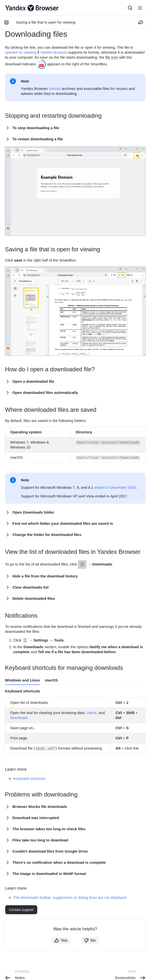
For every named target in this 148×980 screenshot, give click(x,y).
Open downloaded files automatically (45, 393)
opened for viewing (21, 52)
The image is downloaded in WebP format (49, 874)
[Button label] (140, 8)
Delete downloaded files (34, 598)
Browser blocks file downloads (40, 807)
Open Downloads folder (33, 512)
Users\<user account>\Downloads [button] (108, 443)
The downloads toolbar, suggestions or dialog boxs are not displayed (70, 897)
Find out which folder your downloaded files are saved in (63, 523)
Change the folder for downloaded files (47, 535)
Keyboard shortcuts (29, 778)
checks (55, 89)
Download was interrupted (36, 818)
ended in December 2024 (115, 487)
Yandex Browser (54, 52)
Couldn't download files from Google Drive (50, 851)
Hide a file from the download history (45, 576)
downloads (19, 718)
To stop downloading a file (36, 128)
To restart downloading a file (38, 139)
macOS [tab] (51, 680)
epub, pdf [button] (45, 749)
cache (92, 713)
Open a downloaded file (33, 381)
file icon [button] (112, 57)
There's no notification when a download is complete (59, 862)
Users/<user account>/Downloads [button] (108, 458)
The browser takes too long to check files (49, 829)
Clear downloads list (31, 587)
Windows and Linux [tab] (22, 680)
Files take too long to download (40, 840)
